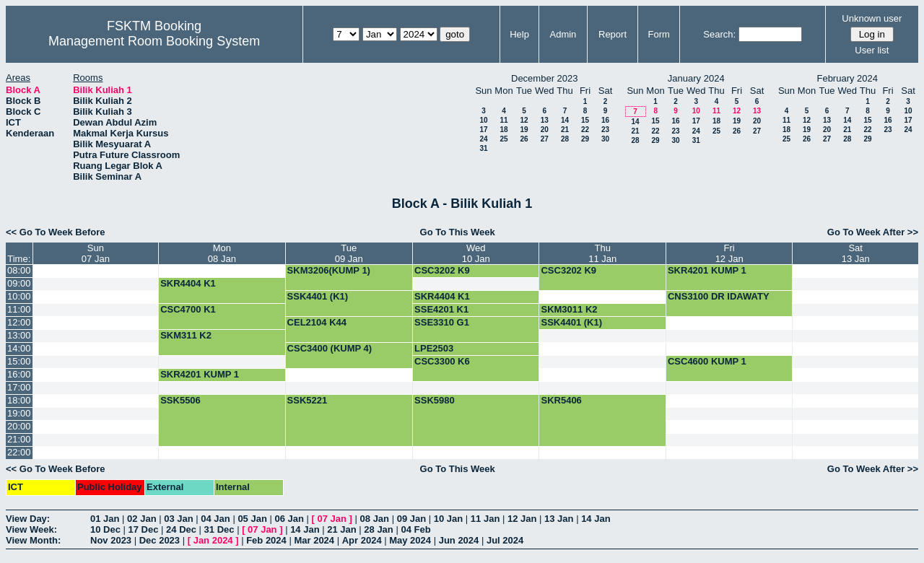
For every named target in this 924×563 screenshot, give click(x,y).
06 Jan (289, 519)
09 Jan (411, 519)
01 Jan (105, 519)
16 (605, 120)
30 (605, 139)
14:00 (19, 348)
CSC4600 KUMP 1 (707, 361)
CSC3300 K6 (442, 361)
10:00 (19, 296)
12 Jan (522, 519)
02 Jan (141, 519)
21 (565, 130)
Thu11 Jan (602, 253)
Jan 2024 (213, 540)
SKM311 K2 (186, 335)
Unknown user (872, 18)
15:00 (19, 361)
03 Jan (178, 519)
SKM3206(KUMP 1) (329, 270)
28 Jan (378, 529)
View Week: (31, 529)
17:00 (19, 387)
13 (545, 120)
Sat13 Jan (856, 253)
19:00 (19, 413)
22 (585, 130)
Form (659, 34)
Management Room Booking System (154, 41)
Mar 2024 (314, 540)
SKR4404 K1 (188, 283)
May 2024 (410, 540)
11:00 (19, 309)
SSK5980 (435, 400)
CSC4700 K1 (188, 309)
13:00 (19, 335)
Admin (563, 34)
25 (504, 139)
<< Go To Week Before (56, 232)
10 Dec (105, 529)
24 (483, 139)
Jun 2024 (459, 540)
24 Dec (181, 529)
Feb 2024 (266, 540)
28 (565, 139)
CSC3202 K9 (442, 270)
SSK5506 (180, 400)
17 (483, 130)
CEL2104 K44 (317, 322)
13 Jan (559, 519)
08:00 (19, 270)
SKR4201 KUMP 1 (707, 270)
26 (524, 139)
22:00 (19, 452)
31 (483, 148)
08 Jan (375, 519)
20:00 (19, 426)
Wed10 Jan (476, 253)
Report (613, 34)
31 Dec (219, 529)
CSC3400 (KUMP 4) (330, 348)
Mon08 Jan (222, 253)
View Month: (33, 540)
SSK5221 (308, 400)
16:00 (19, 374)
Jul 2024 (505, 540)
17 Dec (144, 529)
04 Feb (415, 529)
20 (545, 130)
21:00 (19, 439)
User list (872, 50)
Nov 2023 (111, 540)
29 (585, 139)
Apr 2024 (362, 540)
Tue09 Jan (349, 253)
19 (524, 130)
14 (565, 120)
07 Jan (332, 519)
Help (519, 34)
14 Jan (596, 519)
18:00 (19, 400)
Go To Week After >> (873, 232)
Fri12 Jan (729, 253)
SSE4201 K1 (441, 309)
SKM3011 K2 (569, 309)
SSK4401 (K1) (318, 296)
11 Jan (485, 519)
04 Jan (215, 519)
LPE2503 (434, 348)
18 (504, 130)
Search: (719, 34)
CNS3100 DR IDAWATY (719, 296)
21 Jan (341, 529)
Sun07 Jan (96, 253)
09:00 (19, 283)
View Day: (28, 519)
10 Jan (448, 519)
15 (585, 120)
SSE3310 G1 (442, 322)
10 (483, 120)
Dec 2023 (160, 540)
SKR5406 (561, 400)
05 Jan (252, 519)
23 (605, 130)
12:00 (19, 322)
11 (504, 120)
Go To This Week (458, 232)
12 (524, 120)
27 (545, 139)
